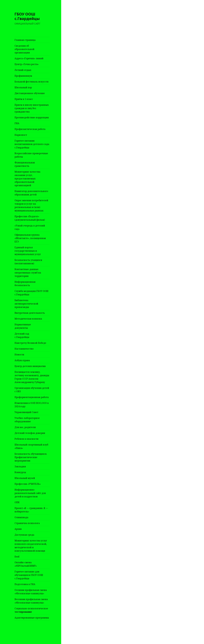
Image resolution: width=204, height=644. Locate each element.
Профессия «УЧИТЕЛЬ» (28, 484)
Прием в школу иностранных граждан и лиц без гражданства (32, 108)
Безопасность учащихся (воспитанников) (28, 262)
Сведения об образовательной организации (24, 49)
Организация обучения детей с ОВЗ (32, 390)
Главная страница (25, 40)
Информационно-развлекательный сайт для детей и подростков (30, 493)
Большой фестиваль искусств (32, 82)
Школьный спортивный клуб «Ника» (31, 446)
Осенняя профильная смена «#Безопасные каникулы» (31, 592)
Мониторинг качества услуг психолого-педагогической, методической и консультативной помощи (31, 546)
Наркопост (21, 135)
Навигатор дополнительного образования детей (31, 193)
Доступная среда (24, 535)
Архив (18, 529)
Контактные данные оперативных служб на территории (28, 273)
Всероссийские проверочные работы (31, 155)
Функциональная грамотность (25, 164)
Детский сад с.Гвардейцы (22, 335)
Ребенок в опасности (26, 439)
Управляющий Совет (26, 412)
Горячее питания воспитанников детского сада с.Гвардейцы (32, 144)
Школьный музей (25, 478)
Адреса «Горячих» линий (29, 58)
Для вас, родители (25, 427)
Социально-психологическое (31, 610)
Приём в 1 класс (24, 99)
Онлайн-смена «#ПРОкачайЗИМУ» (26, 564)
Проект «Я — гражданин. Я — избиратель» (31, 510)
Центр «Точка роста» (27, 64)
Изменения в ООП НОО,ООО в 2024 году (32, 405)
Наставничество (24, 349)
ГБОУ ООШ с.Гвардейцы (27, 16)
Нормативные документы (23, 326)
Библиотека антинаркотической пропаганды (26, 304)
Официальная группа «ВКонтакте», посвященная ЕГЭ (30, 238)
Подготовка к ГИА (25, 584)
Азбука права (22, 360)
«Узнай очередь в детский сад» (30, 227)
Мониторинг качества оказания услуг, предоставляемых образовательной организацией (27, 179)
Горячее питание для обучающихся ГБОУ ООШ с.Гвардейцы (29, 575)
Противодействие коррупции (32, 117)
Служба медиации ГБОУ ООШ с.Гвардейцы (32, 293)
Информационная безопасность (25, 284)
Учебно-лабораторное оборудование (27, 420)
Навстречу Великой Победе (30, 343)
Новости (19, 355)
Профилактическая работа (30, 129)
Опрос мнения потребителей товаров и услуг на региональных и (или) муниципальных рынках (31, 205)
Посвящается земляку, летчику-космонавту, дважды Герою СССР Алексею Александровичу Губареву (32, 377)
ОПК (17, 502)
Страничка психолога (27, 523)
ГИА (17, 123)
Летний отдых (23, 70)
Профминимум (23, 76)
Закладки (20, 466)
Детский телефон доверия (30, 433)
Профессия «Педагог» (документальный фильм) (30, 218)
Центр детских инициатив (30, 366)
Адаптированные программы (32, 618)
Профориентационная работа (32, 397)
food (17, 557)
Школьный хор (23, 87)
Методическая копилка (28, 319)
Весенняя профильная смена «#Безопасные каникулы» (31, 601)
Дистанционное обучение (30, 93)
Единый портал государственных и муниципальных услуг (28, 251)
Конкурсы (20, 472)
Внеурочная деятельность (30, 313)
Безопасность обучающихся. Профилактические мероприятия (31, 457)
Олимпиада (21, 517)
